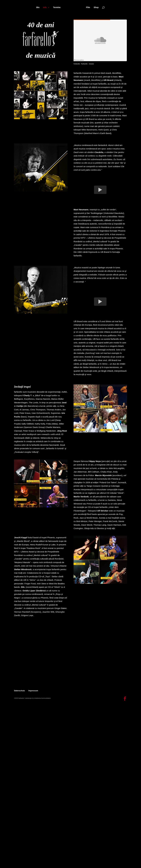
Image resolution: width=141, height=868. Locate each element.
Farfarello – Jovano (87, 64)
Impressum (33, 691)
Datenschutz (19, 691)
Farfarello (77, 64)
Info (45, 7)
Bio (38, 7)
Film (88, 7)
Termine (57, 7)
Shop (96, 7)
